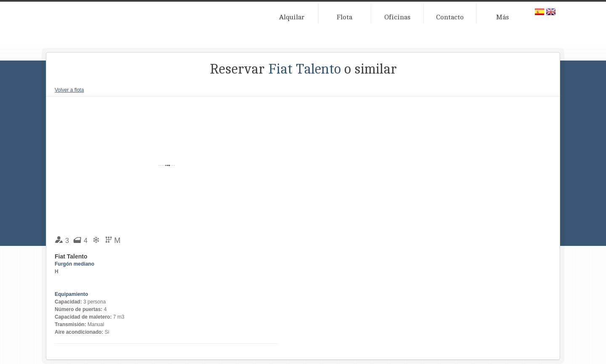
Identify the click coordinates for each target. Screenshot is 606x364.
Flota (344, 17)
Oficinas (397, 17)
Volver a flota (69, 90)
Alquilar (292, 17)
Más (502, 17)
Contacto (450, 17)
